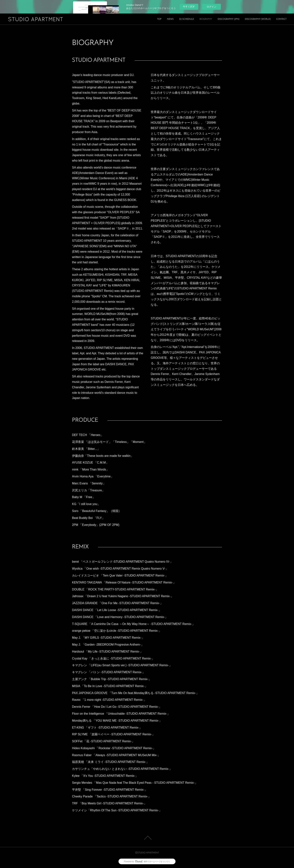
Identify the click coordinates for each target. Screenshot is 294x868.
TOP (159, 19)
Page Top (147, 838)
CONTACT (281, 19)
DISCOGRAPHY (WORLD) (258, 19)
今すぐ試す (189, 6)
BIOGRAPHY (206, 19)
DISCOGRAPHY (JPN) (228, 19)
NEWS (170, 19)
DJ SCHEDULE (187, 19)
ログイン (211, 7)
